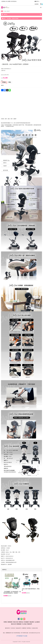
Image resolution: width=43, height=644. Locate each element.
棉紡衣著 (15, 622)
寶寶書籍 (19, 624)
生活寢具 (37, 622)
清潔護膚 (26, 622)
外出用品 (24, 624)
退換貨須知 (35, 628)
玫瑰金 (4, 82)
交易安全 (13, 628)
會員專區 (37, 4)
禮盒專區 (32, 622)
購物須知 (7, 628)
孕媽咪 (5, 622)
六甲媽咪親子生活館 (22, 636)
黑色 (10, 82)
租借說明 (18, 628)
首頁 (4, 18)
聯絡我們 (30, 624)
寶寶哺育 (10, 622)
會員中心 (37, 1)
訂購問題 (24, 628)
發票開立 (29, 628)
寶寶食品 (21, 622)
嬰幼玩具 (13, 624)
